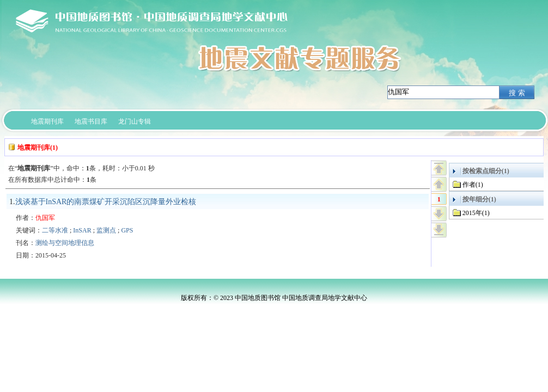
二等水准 (55, 230)
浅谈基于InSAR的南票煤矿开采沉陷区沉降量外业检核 (106, 202)
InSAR (82, 230)
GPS (127, 230)
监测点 (106, 230)
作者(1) (473, 185)
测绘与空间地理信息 (65, 243)
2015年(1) (476, 213)
